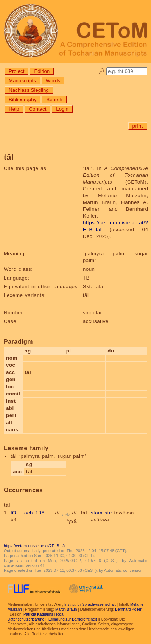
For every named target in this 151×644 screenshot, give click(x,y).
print (138, 126)
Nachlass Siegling (29, 90)
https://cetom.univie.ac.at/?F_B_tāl (35, 546)
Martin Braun (66, 609)
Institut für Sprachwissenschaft (90, 605)
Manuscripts (22, 81)
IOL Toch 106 (27, 513)
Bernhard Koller (128, 609)
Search (54, 100)
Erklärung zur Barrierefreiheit (73, 619)
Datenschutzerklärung (26, 619)
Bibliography (23, 100)
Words (53, 81)
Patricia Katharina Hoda (44, 614)
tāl (84, 513)
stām (97, 513)
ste (108, 513)
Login (62, 109)
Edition (42, 71)
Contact (37, 109)
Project (16, 71)
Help (14, 109)
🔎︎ (102, 71)
